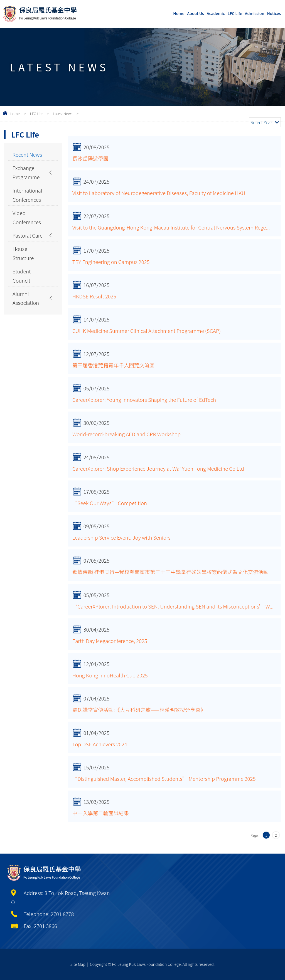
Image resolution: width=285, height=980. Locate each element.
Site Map (78, 964)
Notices (274, 13)
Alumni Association (26, 300)
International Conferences (28, 195)
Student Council (22, 277)
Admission (255, 13)
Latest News (63, 114)
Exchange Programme (26, 173)
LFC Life (235, 13)
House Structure (23, 255)
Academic (216, 13)
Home (179, 13)
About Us (195, 13)
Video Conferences (27, 218)
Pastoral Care (28, 236)
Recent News (27, 154)
